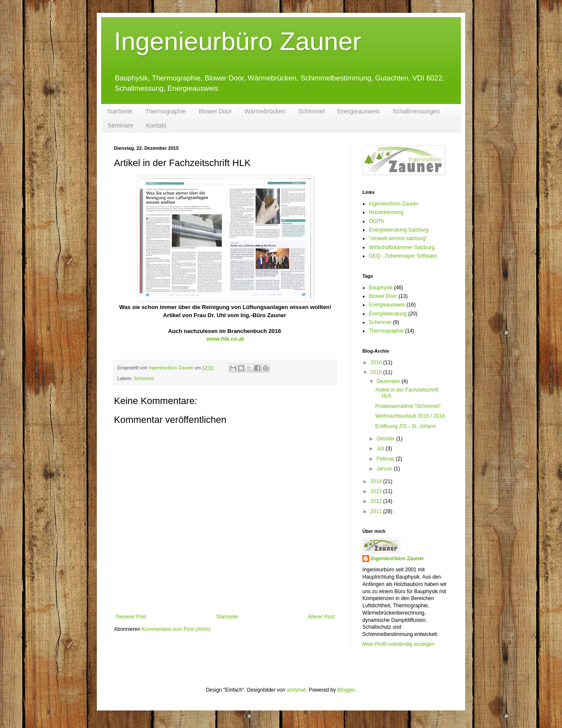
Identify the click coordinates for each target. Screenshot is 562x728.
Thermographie (166, 111)
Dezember (389, 381)
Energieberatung (388, 314)
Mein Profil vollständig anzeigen (399, 644)
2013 (377, 491)
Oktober (386, 439)
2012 (377, 501)
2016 (377, 363)
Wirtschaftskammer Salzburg (402, 247)
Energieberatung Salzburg (399, 230)
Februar (386, 459)
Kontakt (156, 125)
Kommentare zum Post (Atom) (176, 629)
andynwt (296, 690)
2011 (377, 511)
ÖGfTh (377, 221)
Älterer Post (321, 617)
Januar (385, 469)
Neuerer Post (131, 617)
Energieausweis (359, 111)
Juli (381, 449)
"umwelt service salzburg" (398, 238)
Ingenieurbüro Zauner (238, 41)
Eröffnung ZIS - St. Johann (406, 426)
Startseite (120, 111)
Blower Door (215, 111)
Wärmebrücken (265, 111)
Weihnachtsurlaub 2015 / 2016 (410, 416)
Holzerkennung (386, 212)
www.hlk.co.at (225, 339)
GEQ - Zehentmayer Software (403, 256)
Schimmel (311, 111)
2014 (377, 481)
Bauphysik (381, 288)
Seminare (120, 125)
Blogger (346, 690)
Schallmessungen (416, 111)
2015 (377, 372)
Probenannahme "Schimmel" (408, 406)
